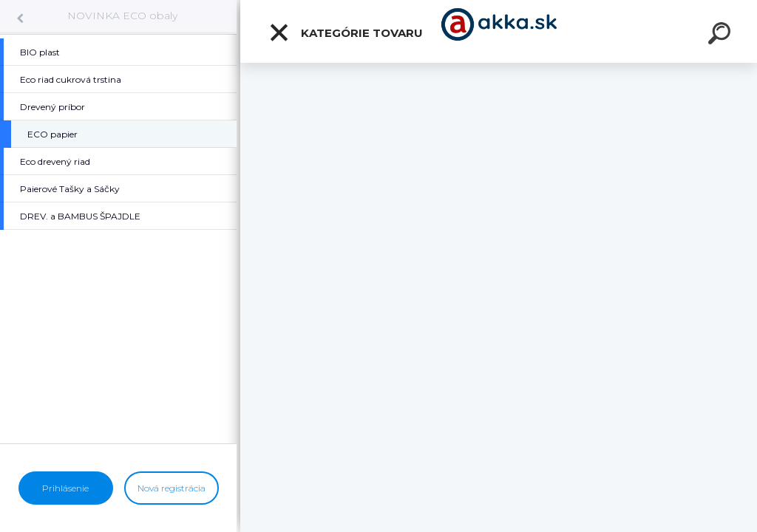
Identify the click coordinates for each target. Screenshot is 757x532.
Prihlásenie (65, 488)
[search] (722, 35)
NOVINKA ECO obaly (122, 16)
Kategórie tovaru (346, 33)
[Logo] (499, 31)
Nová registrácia (172, 488)
